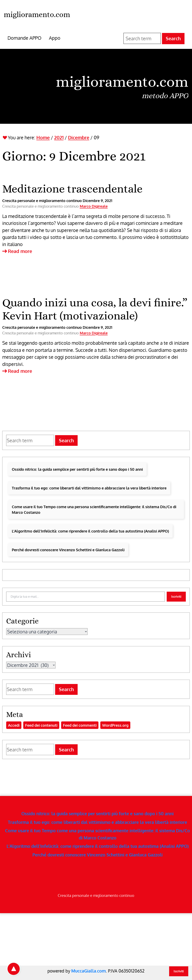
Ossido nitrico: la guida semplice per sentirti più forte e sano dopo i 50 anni (77, 469)
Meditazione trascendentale (72, 189)
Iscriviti (176, 597)
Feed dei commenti (80, 725)
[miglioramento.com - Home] (37, 14)
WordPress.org (115, 725)
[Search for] (142, 38)
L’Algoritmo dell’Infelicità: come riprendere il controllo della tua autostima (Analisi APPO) (90, 531)
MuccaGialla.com (88, 971)
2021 (59, 137)
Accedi (14, 725)
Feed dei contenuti (41, 725)
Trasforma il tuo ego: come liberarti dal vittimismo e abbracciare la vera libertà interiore (89, 488)
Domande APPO (24, 38)
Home (43, 137)
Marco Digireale (94, 206)
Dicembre (79, 137)
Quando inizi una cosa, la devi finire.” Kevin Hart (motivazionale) (95, 309)
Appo (55, 38)
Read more (17, 251)
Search (173, 38)
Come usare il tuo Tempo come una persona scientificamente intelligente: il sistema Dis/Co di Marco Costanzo (94, 509)
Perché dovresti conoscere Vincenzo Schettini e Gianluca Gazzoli (68, 550)
